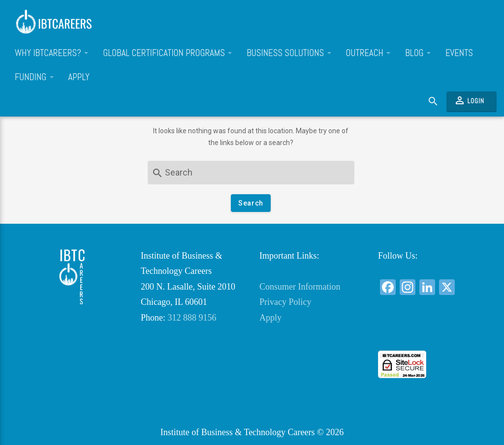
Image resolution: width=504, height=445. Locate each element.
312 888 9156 (192, 318)
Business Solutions (289, 53)
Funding (34, 77)
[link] (430, 333)
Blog (418, 53)
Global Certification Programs (167, 53)
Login (469, 100)
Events (459, 53)
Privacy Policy (285, 302)
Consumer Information (300, 287)
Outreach (368, 53)
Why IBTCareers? (51, 53)
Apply (79, 77)
